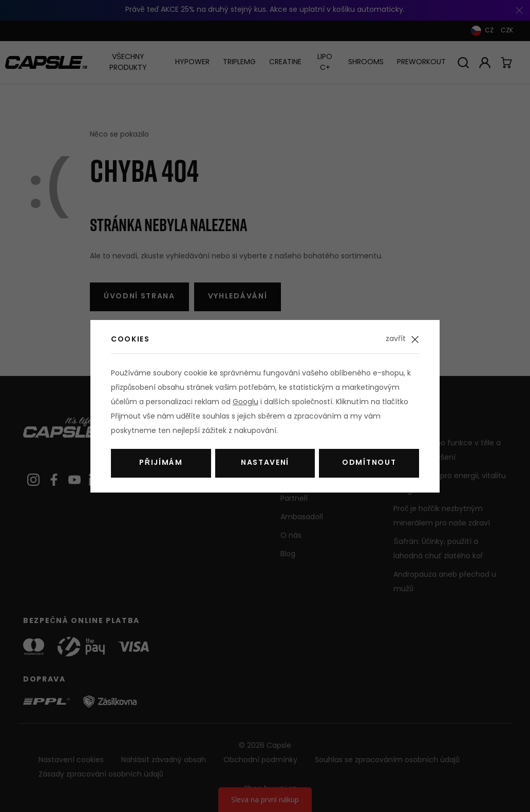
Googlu (245, 402)
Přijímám (161, 463)
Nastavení (265, 463)
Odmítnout (369, 463)
